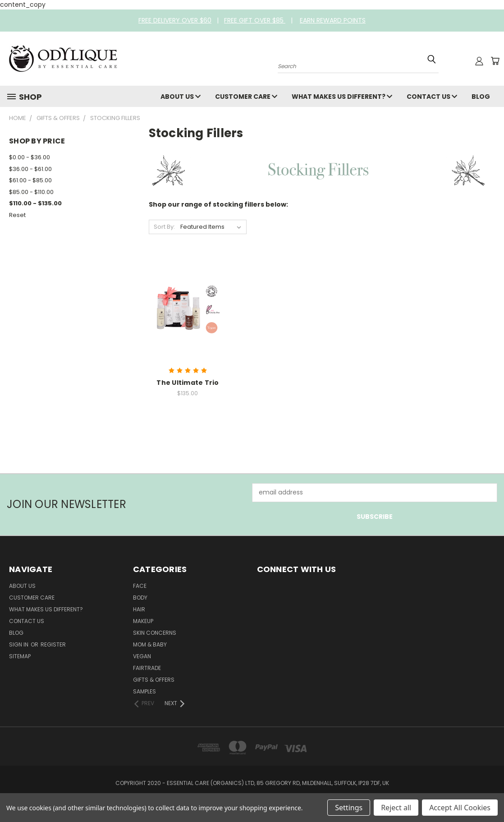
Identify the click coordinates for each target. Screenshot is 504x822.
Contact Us (432, 97)
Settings (349, 808)
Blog (481, 97)
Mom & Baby (150, 644)
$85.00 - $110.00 (31, 192)
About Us (181, 97)
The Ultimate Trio (188, 383)
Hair (139, 609)
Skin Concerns (155, 633)
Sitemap (20, 656)
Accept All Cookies (460, 808)
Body (140, 598)
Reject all (396, 808)
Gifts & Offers (154, 680)
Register (53, 644)
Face (140, 586)
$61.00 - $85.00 (30, 180)
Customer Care (246, 97)
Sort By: (164, 227)
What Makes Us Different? (342, 97)
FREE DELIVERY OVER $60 (175, 20)
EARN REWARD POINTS (333, 20)
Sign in (19, 644)
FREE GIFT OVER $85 (255, 20)
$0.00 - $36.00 (30, 157)
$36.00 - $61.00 (30, 169)
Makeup (143, 621)
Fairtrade (147, 668)
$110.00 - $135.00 (35, 203)
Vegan (142, 656)
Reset (17, 215)
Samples (144, 691)
